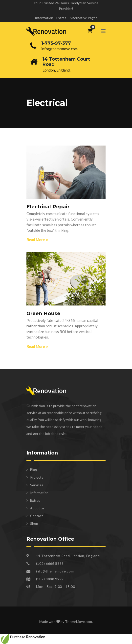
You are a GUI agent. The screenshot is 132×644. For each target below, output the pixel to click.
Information (44, 18)
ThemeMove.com (78, 622)
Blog (34, 470)
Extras (61, 18)
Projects (37, 477)
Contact (37, 516)
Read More (37, 240)
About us (37, 508)
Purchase (23, 637)
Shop (34, 523)
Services (37, 485)
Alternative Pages (83, 18)
